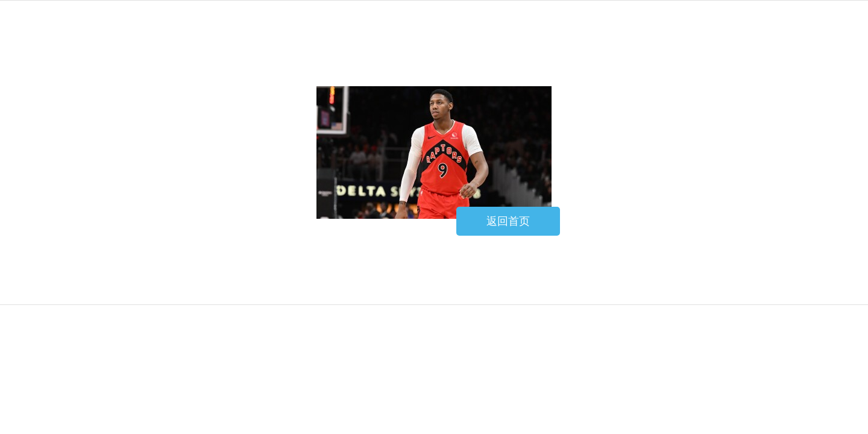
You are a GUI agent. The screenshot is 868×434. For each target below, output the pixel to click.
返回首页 (508, 221)
